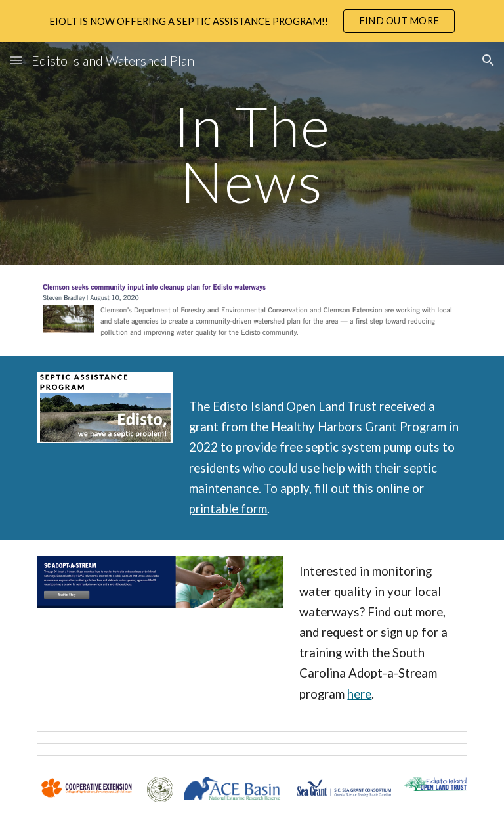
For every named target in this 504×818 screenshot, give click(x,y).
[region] (252, 21)
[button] (16, 60)
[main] (252, 154)
